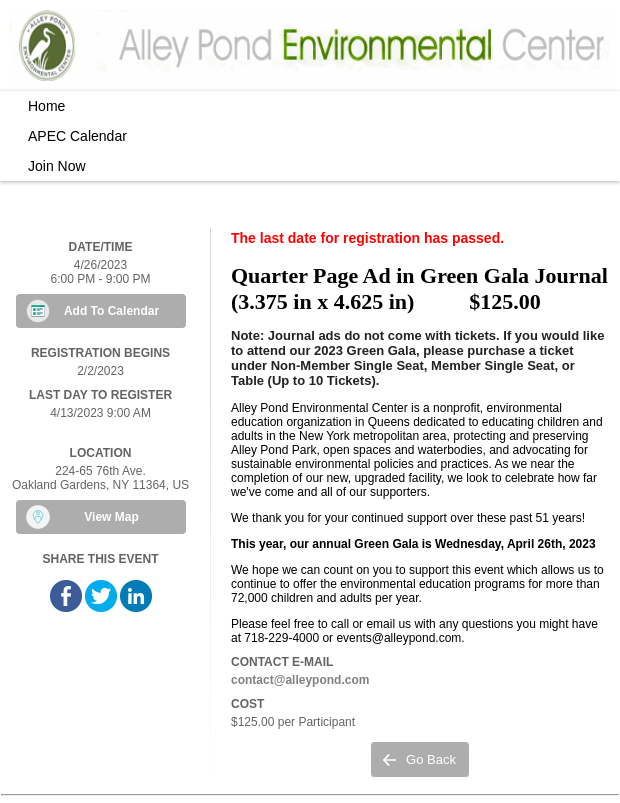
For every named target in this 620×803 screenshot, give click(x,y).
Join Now (57, 166)
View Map (111, 517)
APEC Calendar (77, 136)
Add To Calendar (111, 311)
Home (46, 106)
